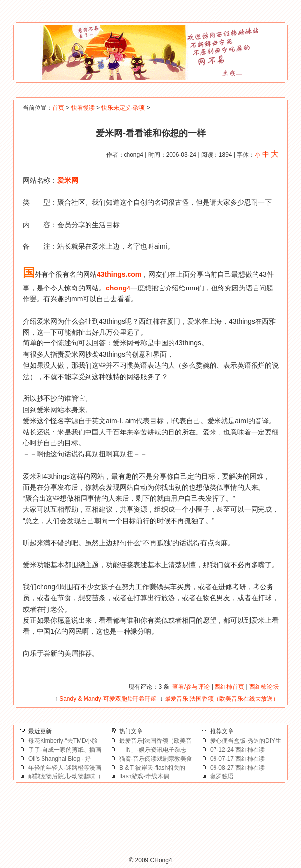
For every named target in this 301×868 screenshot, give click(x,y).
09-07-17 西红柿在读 (237, 759)
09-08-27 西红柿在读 (237, 768)
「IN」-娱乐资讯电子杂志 (153, 750)
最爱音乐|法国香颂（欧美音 (155, 741)
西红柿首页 (229, 687)
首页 (58, 108)
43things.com (119, 274)
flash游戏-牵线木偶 (144, 776)
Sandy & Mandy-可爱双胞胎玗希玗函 (108, 699)
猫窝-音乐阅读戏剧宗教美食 (156, 759)
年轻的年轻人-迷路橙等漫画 (65, 768)
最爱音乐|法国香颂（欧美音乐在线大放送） (222, 699)
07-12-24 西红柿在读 (237, 750)
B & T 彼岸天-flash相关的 (152, 768)
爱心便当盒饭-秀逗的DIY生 (246, 741)
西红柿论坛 (264, 687)
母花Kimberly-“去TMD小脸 (63, 741)
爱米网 (68, 180)
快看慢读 (83, 108)
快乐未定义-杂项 (123, 108)
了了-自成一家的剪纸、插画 (65, 750)
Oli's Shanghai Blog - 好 (60, 759)
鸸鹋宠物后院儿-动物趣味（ (65, 776)
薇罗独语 (222, 776)
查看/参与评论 (191, 687)
